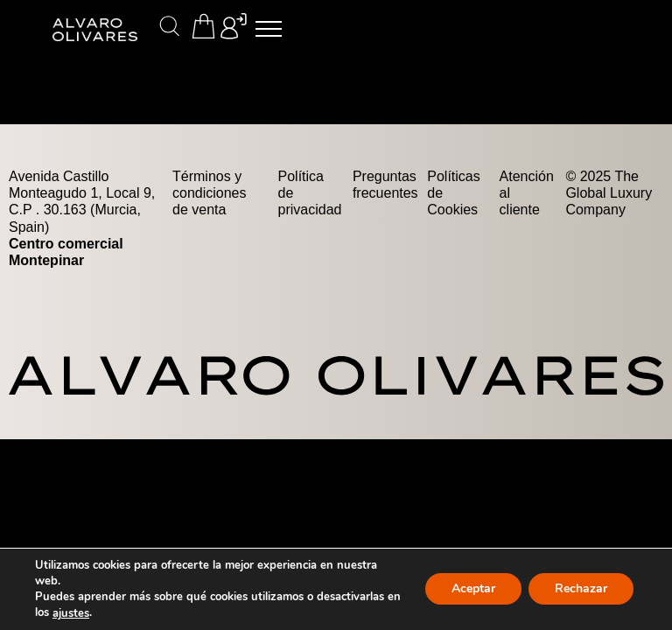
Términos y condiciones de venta (210, 193)
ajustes (71, 613)
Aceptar (473, 589)
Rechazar (581, 589)
